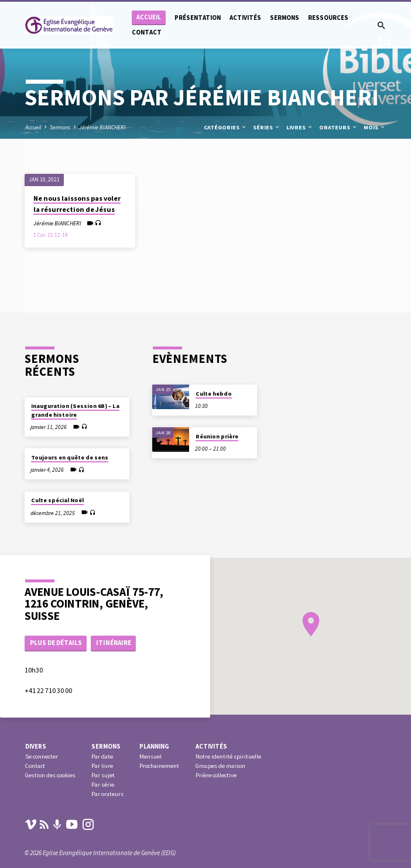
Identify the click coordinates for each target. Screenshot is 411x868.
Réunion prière (217, 436)
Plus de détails (56, 643)
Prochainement (159, 766)
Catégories (225, 127)
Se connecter (42, 757)
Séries (267, 127)
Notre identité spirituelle (228, 757)
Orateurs (338, 127)
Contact (147, 32)
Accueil (149, 17)
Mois (375, 127)
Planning (154, 746)
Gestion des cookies (50, 775)
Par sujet (103, 775)
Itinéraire (114, 643)
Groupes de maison (220, 766)
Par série (103, 785)
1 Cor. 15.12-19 (51, 235)
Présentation (198, 18)
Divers (36, 746)
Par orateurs (107, 794)
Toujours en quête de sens (70, 457)
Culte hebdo (214, 394)
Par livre (102, 766)
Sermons (285, 18)
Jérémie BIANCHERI (102, 127)
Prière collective (216, 775)
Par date (102, 757)
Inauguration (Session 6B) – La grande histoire (75, 410)
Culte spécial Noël (57, 500)
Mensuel (150, 757)
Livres (300, 127)
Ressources (328, 18)
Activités (245, 18)
